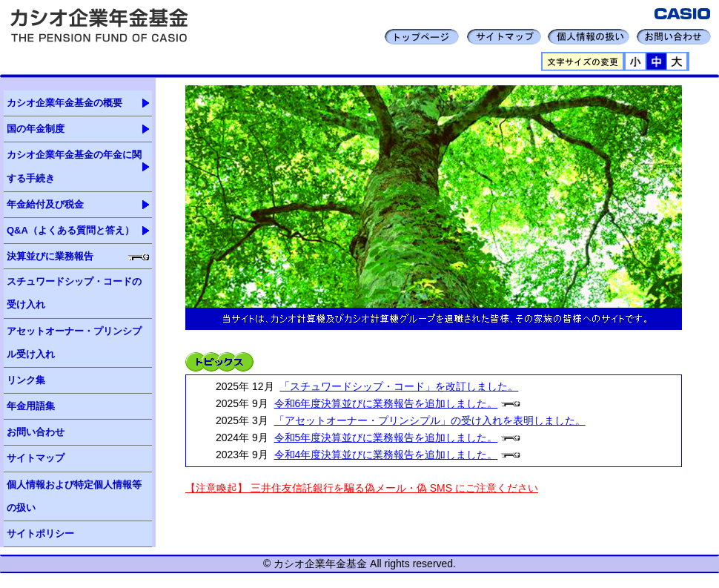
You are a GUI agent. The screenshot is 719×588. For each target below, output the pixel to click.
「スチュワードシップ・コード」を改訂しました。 (399, 386)
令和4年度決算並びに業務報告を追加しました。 (386, 455)
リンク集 (26, 380)
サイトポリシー (40, 534)
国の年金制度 (36, 129)
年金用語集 (31, 406)
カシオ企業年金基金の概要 (64, 103)
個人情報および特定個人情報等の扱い (74, 496)
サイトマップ (36, 458)
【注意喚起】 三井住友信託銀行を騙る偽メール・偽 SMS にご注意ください (362, 488)
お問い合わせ (36, 432)
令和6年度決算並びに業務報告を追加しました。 (386, 403)
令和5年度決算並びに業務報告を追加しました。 (386, 437)
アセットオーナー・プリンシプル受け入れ (74, 343)
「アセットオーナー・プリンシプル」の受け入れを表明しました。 (430, 420)
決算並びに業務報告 (50, 256)
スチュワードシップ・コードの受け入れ (74, 293)
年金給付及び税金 (45, 204)
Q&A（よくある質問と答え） (70, 230)
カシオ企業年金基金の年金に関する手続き (74, 166)
